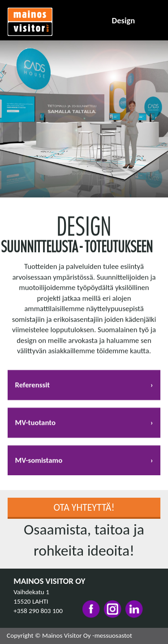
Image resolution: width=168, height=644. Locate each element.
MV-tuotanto (35, 426)
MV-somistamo (39, 463)
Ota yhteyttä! (84, 507)
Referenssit (33, 388)
